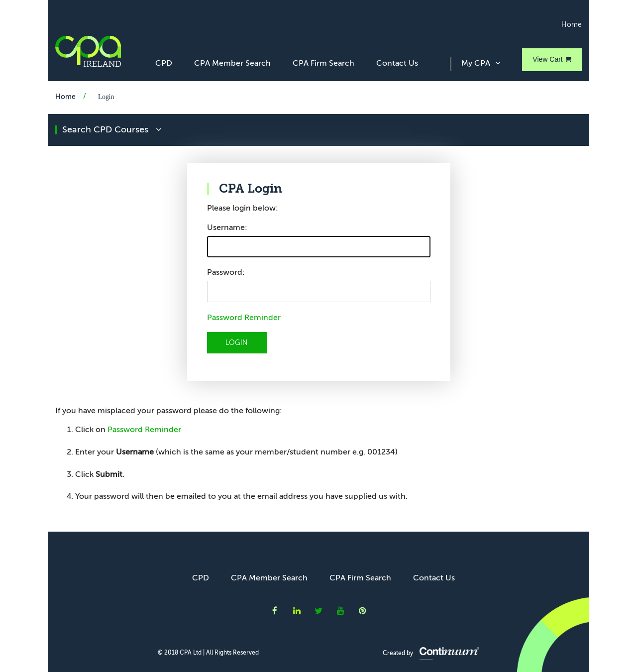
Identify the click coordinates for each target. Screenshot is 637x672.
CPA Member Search (232, 64)
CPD (164, 64)
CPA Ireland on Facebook (275, 611)
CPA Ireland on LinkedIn (297, 611)
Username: (227, 228)
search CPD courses (112, 130)
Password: (226, 273)
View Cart (552, 59)
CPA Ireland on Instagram (363, 611)
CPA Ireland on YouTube (341, 611)
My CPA (481, 63)
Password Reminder (244, 318)
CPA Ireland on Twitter (318, 611)
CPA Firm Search (323, 64)
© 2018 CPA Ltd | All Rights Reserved (208, 653)
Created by (431, 654)
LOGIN (237, 343)
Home (572, 25)
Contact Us (397, 64)
